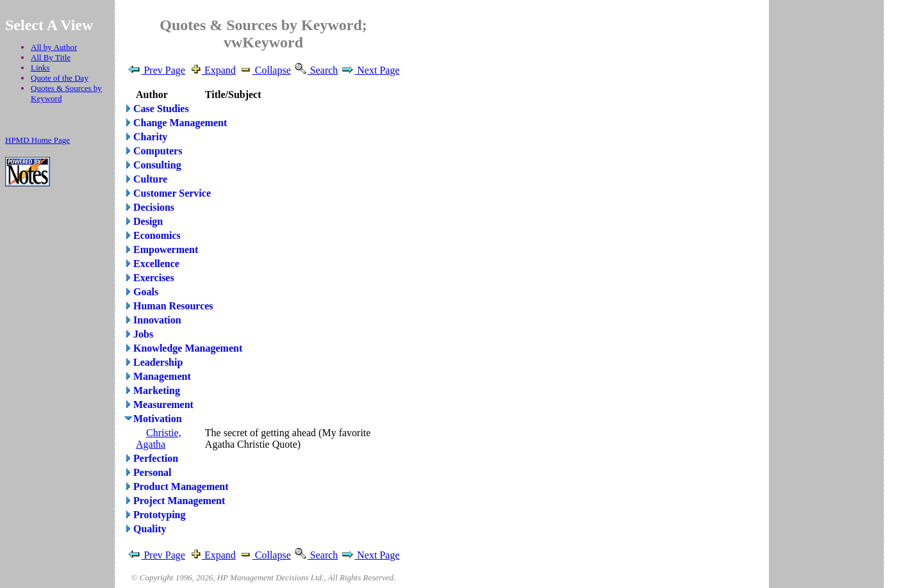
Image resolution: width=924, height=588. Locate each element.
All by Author (54, 47)
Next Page (370, 70)
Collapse (265, 70)
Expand (212, 70)
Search (316, 70)
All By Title (51, 57)
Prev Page (156, 70)
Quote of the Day (60, 78)
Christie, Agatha (159, 438)
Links (40, 68)
